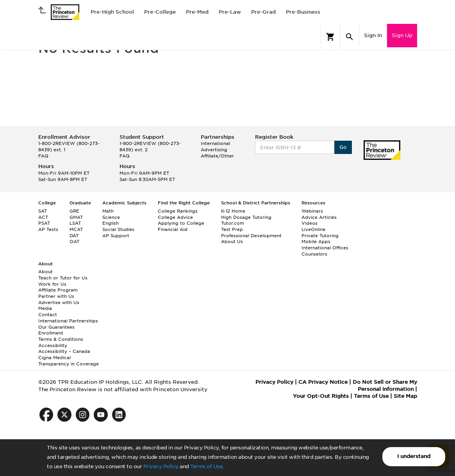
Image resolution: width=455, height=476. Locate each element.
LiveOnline (313, 229)
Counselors (314, 254)
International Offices (325, 248)
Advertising (214, 150)
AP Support (116, 236)
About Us (232, 242)
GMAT (76, 217)
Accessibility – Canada (64, 351)
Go (343, 147)
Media (45, 308)
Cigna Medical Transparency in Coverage (69, 361)
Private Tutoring (320, 236)
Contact (48, 315)
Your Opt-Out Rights (321, 396)
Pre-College (160, 12)
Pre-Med (197, 12)
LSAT (75, 223)
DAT (74, 236)
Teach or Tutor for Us (63, 278)
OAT (74, 242)
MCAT (76, 229)
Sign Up (402, 35)
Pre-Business (303, 12)
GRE (74, 211)
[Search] (350, 37)
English (111, 223)
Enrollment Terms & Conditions (61, 336)
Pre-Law (230, 12)
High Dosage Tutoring (246, 217)
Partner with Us (56, 296)
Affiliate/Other (217, 156)
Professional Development (251, 236)
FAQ (43, 156)
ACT (43, 217)
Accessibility (53, 345)
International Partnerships (68, 321)
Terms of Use (206, 466)
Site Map (405, 396)
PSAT (44, 223)
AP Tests (48, 229)
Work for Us (52, 284)
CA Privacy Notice (323, 382)
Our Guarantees (56, 327)
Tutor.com (233, 223)
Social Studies (118, 229)
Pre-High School (112, 12)
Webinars (312, 211)
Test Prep (232, 229)
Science (111, 217)
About (45, 272)
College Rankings (178, 211)
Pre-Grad (263, 12)
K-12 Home (233, 211)
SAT (43, 211)
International (215, 143)
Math (108, 211)
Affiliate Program (58, 290)
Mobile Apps (316, 242)
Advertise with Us (59, 302)
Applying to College (181, 223)
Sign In (373, 35)
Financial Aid (173, 229)
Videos (310, 223)
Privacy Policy (161, 466)
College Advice (175, 217)
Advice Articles (319, 217)
